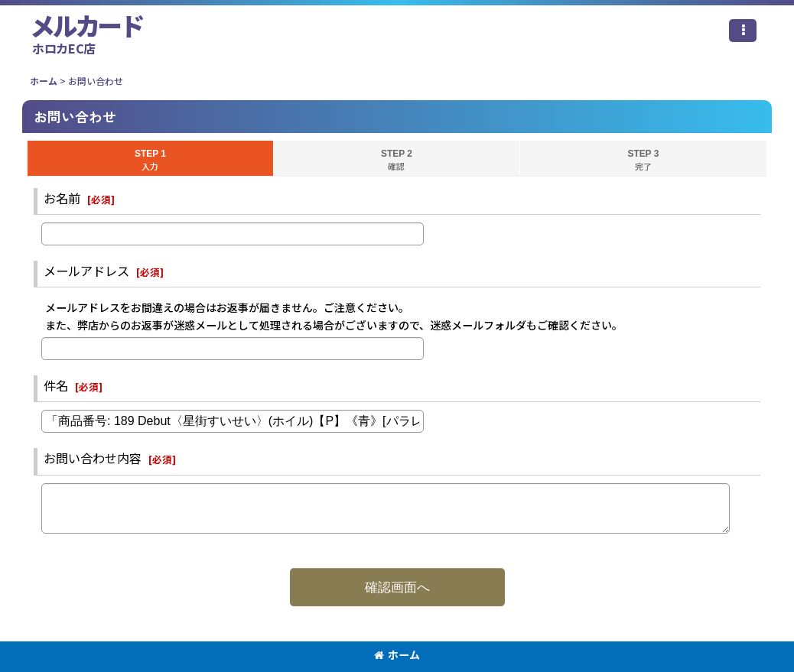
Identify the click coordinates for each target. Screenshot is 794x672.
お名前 (62, 198)
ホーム (397, 654)
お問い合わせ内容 (93, 458)
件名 (56, 385)
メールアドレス (86, 271)
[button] (743, 31)
